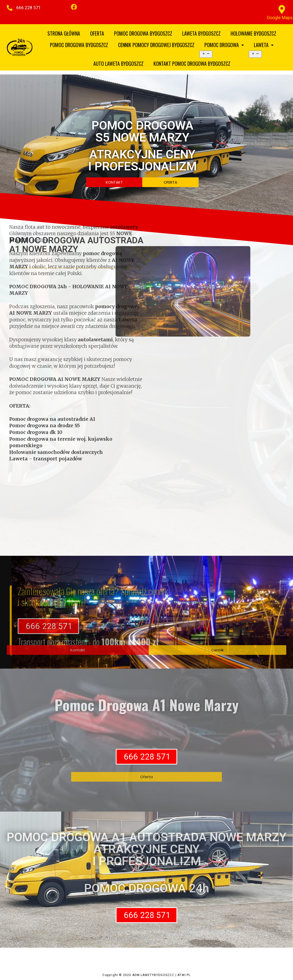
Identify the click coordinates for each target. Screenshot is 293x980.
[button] (28, 8)
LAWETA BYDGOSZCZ (201, 33)
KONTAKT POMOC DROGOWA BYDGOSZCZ (192, 64)
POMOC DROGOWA (224, 45)
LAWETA (264, 45)
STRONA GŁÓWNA (64, 33)
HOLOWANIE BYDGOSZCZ (253, 33)
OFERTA (97, 33)
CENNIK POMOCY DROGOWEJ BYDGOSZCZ (156, 45)
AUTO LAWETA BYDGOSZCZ (118, 64)
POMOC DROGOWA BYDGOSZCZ (143, 33)
